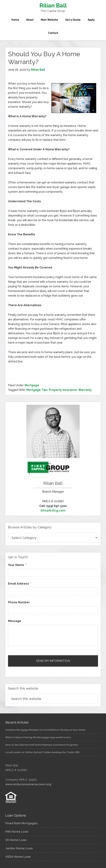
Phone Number (19, 602)
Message (15, 621)
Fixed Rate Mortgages (21, 823)
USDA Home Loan (18, 857)
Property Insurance (63, 390)
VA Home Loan (16, 840)
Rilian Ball (53, 5)
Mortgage (32, 385)
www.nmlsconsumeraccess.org (28, 784)
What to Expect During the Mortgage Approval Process (38, 737)
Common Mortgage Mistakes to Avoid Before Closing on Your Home (45, 730)
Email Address (20, 584)
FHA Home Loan (17, 832)
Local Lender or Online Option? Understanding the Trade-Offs (42, 752)
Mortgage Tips (37, 390)
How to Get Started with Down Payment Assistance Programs (42, 745)
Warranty (85, 390)
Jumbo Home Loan (19, 848)
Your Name (17, 565)
